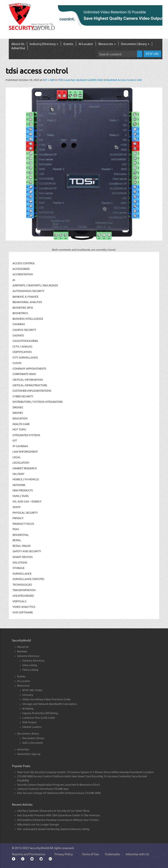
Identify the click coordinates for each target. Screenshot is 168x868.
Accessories (21, 269)
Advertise (18, 48)
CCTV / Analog (22, 346)
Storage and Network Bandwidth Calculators (50, 704)
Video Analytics (24, 607)
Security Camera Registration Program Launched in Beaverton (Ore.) (59, 784)
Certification (22, 352)
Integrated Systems (26, 435)
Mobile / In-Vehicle (26, 479)
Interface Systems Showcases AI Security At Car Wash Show (53, 811)
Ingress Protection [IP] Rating (40, 713)
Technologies (22, 584)
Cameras (19, 324)
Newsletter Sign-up (29, 754)
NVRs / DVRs (21, 496)
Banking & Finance (25, 296)
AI (14, 280)
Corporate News (24, 374)
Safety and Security (27, 551)
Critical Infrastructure (30, 385)
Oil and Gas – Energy (27, 501)
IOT (15, 440)
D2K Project (30, 722)
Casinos (18, 335)
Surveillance (22, 573)
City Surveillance (25, 357)
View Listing (30, 665)
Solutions (20, 562)
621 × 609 (49, 80)
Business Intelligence (28, 319)
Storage (18, 568)
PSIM (16, 529)
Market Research (25, 468)
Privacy (18, 518)
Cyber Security (23, 396)
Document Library (135, 44)
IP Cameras (20, 446)
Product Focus (23, 524)
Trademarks (112, 854)
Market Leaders (32, 727)
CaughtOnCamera (25, 341)
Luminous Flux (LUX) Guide (39, 718)
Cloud (17, 363)
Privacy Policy (64, 854)
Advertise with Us (137, 854)
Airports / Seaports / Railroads (35, 285)
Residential (21, 535)
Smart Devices (23, 557)
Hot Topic (19, 429)
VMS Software (23, 612)
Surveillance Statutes (28, 579)
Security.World (39, 848)
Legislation (21, 462)
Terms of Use (90, 854)
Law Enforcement (25, 451)
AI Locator (86, 44)
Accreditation (23, 274)
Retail (17, 540)
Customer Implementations (32, 391)
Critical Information (28, 379)
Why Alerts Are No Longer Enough (38, 824)
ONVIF (17, 507)
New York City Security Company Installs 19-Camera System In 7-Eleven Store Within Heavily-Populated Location (85, 772)
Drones (18, 407)
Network (19, 485)
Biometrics (20, 313)
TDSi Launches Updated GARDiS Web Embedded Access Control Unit (100, 80)
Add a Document (33, 743)
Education (20, 418)
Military (18, 474)
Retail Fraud (22, 546)
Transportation (24, 590)
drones (18, 413)
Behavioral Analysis (27, 302)
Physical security (25, 513)
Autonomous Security (28, 291)
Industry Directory (44, 44)
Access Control (24, 263)
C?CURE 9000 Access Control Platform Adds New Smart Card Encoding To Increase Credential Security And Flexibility (82, 778)
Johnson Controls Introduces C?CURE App (43, 789)
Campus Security (24, 330)
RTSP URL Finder (32, 690)
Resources (107, 44)
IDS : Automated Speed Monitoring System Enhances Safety (53, 829)
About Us (18, 44)
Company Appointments (29, 368)
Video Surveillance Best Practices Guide (46, 699)
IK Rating (28, 708)
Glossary (28, 695)
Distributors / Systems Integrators (38, 402)
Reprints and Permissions (29, 854)
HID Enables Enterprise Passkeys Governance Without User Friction (58, 820)
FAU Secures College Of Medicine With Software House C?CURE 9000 (59, 793)
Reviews (22, 651)
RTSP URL (152, 54)
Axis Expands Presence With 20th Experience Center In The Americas (59, 815)
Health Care (21, 424)
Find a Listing (30, 670)
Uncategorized (23, 596)
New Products (23, 490)
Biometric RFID (23, 308)
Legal (17, 457)
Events (68, 44)
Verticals (19, 601)
